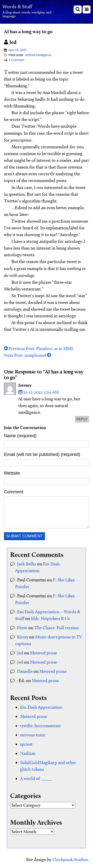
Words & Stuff (17, 6)
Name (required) (20, 436)
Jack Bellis (27, 564)
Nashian (28, 753)
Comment (14, 492)
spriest (26, 744)
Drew (22, 628)
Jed (20, 653)
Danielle (25, 671)
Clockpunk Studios (70, 860)
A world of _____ (36, 779)
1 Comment (16, 60)
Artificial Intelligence (38, 55)
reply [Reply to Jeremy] (82, 419)
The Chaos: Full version (56, 628)
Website (12, 473)
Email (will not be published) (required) (42, 454)
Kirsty (23, 637)
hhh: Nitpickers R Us (50, 618)
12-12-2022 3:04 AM (39, 392)
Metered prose (44, 653)
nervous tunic (33, 735)
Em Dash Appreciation (41, 707)
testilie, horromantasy (40, 726)
